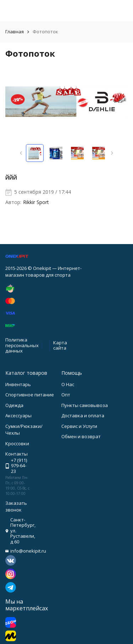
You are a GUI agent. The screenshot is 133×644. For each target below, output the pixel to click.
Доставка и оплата (83, 416)
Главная (15, 32)
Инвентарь (18, 384)
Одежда (14, 405)
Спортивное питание (30, 395)
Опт (66, 395)
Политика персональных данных (22, 345)
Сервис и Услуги (79, 426)
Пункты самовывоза (85, 405)
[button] (21, 153)
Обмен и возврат (81, 436)
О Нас (68, 384)
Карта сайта (60, 345)
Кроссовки (17, 444)
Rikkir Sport (36, 202)
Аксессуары (18, 416)
